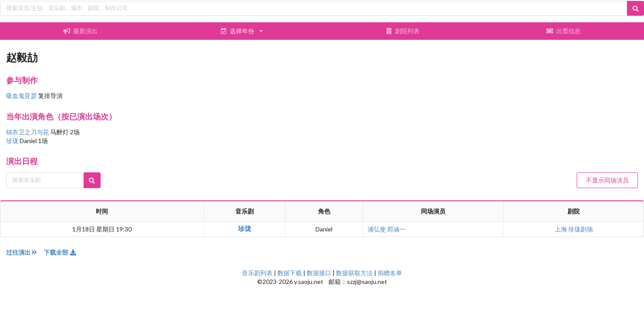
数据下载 (290, 273)
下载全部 (60, 252)
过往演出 (25, 252)
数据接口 (319, 273)
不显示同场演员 (607, 180)
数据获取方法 (354, 273)
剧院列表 (402, 31)
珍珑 (13, 141)
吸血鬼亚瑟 (21, 96)
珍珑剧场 (581, 229)
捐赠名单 (390, 273)
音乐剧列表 (257, 273)
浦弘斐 (377, 229)
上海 (562, 229)
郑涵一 (396, 229)
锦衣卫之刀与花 (28, 132)
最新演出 (80, 31)
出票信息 (563, 31)
